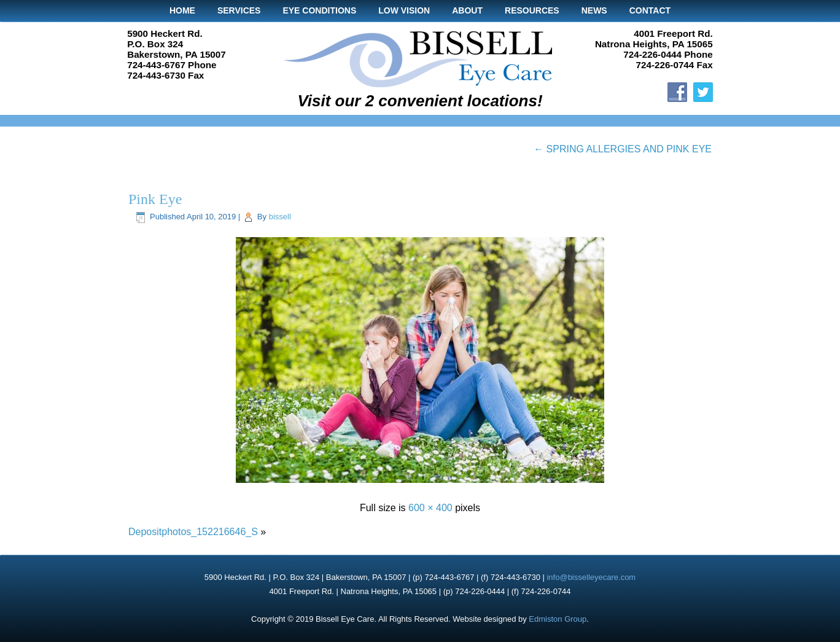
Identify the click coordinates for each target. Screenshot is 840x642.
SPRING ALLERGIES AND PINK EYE (623, 149)
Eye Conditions (319, 10)
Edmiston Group (558, 619)
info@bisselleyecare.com (591, 577)
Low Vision (404, 10)
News (594, 10)
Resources (532, 10)
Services (239, 10)
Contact (650, 10)
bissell (280, 217)
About (467, 10)
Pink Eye (155, 199)
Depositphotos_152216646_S (193, 532)
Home (182, 10)
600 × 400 (430, 508)
